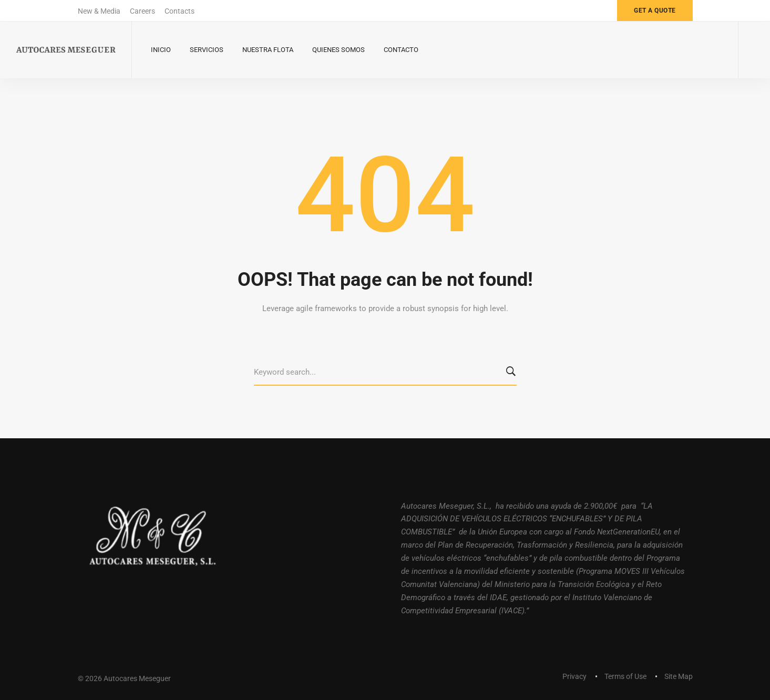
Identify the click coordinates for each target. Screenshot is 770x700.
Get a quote (655, 11)
